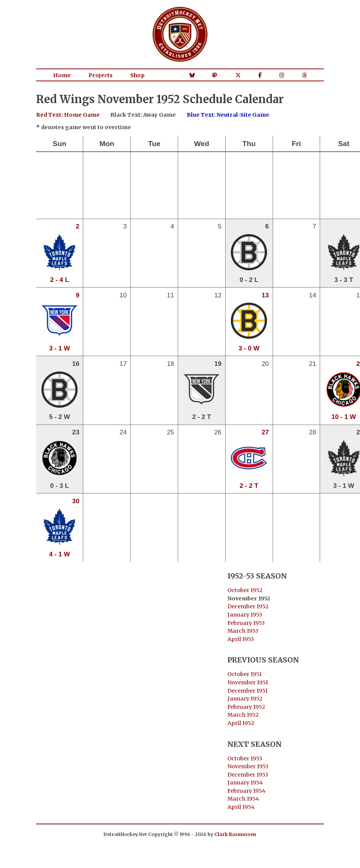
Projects (101, 75)
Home (62, 75)
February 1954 (246, 791)
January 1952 (245, 699)
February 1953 (246, 623)
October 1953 (245, 758)
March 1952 (243, 715)
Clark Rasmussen (235, 834)
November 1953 (248, 766)
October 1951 (245, 674)
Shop (137, 75)
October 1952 (245, 590)
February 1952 (246, 707)
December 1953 (248, 775)
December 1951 (248, 691)
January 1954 (245, 783)
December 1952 (248, 606)
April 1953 (241, 639)
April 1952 (241, 723)
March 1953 (243, 631)
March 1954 (243, 799)
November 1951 (248, 682)
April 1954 (241, 807)
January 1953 (245, 615)
